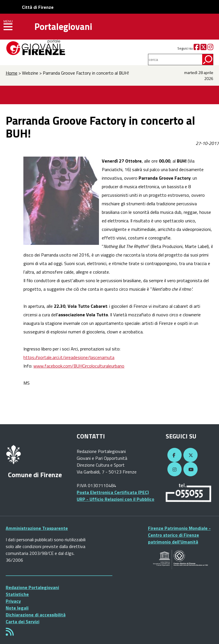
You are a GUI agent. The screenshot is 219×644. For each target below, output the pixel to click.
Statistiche (17, 594)
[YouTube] (190, 469)
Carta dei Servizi (23, 622)
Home (12, 73)
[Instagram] (210, 48)
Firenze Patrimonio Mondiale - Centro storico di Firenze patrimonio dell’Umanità (179, 535)
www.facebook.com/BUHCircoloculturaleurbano (79, 366)
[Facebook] (197, 48)
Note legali (17, 608)
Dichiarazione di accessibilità (36, 615)
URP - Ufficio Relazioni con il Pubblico (115, 499)
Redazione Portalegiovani (32, 587)
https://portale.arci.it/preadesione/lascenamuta (69, 357)
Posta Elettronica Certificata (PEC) (113, 492)
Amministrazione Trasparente (37, 528)
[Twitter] (203, 48)
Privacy (13, 601)
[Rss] (10, 633)
